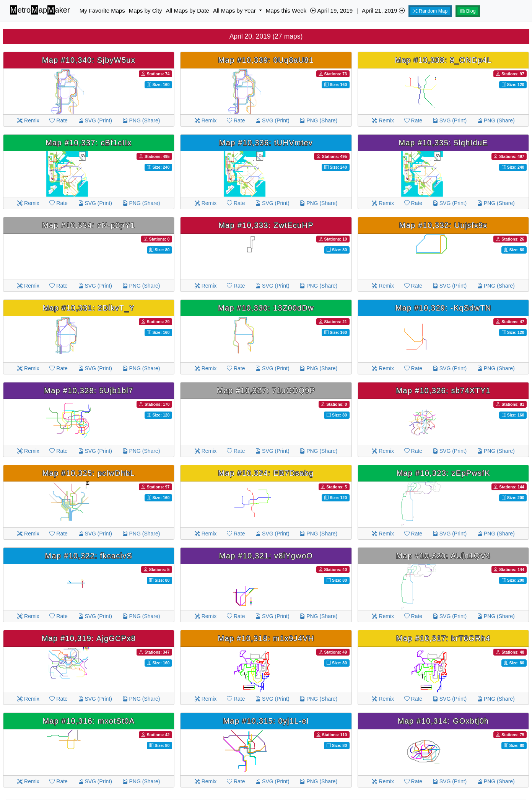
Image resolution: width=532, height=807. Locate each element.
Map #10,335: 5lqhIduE (443, 143)
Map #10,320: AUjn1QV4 (443, 556)
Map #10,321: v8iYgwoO (266, 556)
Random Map (430, 11)
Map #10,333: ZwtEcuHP (266, 225)
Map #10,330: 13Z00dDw (266, 308)
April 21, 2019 (383, 11)
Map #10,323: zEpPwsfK (443, 473)
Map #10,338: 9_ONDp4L (443, 60)
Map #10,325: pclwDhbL (89, 473)
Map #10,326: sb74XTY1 (443, 390)
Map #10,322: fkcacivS (89, 556)
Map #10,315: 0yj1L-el (266, 721)
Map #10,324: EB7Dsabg (266, 473)
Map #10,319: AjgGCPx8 (89, 638)
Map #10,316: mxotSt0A (89, 721)
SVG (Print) (95, 120)
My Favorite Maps (102, 11)
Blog (468, 11)
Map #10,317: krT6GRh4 (443, 638)
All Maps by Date (188, 11)
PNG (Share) (141, 120)
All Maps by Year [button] (235, 11)
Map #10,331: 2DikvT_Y (89, 308)
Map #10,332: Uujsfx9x (443, 225)
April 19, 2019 (331, 11)
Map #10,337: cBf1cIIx (89, 143)
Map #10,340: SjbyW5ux (89, 60)
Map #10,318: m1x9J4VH (266, 638)
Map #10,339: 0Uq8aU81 (266, 60)
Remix (28, 120)
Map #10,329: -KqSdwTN (443, 308)
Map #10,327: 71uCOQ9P (266, 390)
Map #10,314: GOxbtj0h (443, 721)
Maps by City (146, 11)
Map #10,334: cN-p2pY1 (89, 225)
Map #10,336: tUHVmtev (266, 143)
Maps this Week (286, 11)
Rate (58, 120)
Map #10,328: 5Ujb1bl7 (89, 390)
